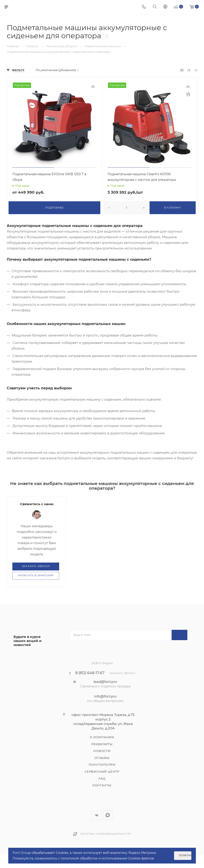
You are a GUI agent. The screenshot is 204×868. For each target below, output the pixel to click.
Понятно (185, 856)
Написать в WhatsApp (36, 575)
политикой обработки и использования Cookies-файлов (107, 858)
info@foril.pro (105, 696)
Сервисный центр (102, 771)
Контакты (102, 785)
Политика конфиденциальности (106, 834)
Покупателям (102, 765)
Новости (102, 751)
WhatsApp (108, 815)
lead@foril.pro (105, 681)
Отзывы (102, 758)
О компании (102, 737)
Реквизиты (102, 744)
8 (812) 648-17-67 (90, 673)
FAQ (102, 778)
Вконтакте (96, 815)
